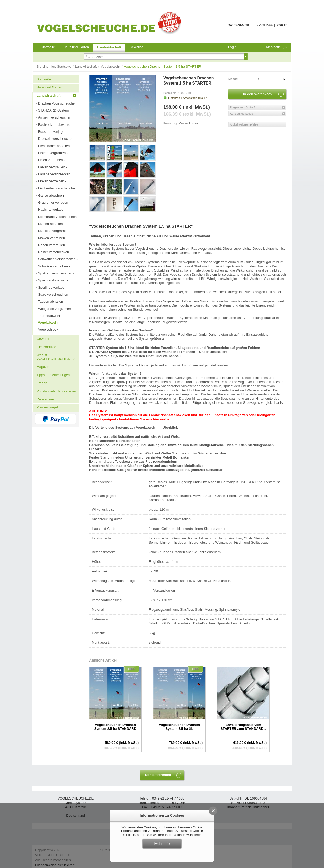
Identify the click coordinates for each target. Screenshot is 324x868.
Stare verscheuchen (53, 294)
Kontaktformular (158, 775)
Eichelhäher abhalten (54, 146)
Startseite (65, 67)
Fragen (42, 383)
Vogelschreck (48, 329)
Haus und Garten (76, 47)
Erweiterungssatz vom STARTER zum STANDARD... (243, 727)
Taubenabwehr (49, 316)
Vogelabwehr (111, 67)
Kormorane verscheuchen (57, 217)
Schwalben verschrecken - (58, 259)
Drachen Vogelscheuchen (57, 103)
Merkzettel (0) (276, 47)
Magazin (43, 367)
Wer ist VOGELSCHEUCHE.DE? (56, 357)
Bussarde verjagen (52, 132)
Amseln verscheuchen (55, 117)
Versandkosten (188, 123)
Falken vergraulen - (53, 167)
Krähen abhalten (50, 224)
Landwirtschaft (109, 47)
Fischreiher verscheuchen (57, 188)
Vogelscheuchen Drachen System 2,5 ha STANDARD (115, 727)
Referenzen (45, 399)
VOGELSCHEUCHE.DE (111, 23)
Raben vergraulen (51, 245)
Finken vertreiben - (52, 181)
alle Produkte (46, 347)
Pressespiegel (47, 407)
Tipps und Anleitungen (53, 375)
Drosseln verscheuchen (56, 139)
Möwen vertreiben (51, 238)
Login (232, 47)
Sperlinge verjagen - (53, 287)
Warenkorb (216, 28)
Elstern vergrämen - (53, 153)
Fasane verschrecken (54, 174)
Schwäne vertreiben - (54, 266)
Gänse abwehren (51, 195)
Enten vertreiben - (51, 160)
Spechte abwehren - (53, 280)
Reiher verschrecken (54, 252)
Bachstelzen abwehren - (56, 125)
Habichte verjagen (52, 209)
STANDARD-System (53, 110)
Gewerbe (136, 47)
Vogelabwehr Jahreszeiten (56, 391)
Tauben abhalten (51, 301)
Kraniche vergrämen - (54, 231)
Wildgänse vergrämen (54, 309)
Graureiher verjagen (53, 202)
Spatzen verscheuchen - (56, 273)
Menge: (233, 79)
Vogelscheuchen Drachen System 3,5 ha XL (179, 727)
